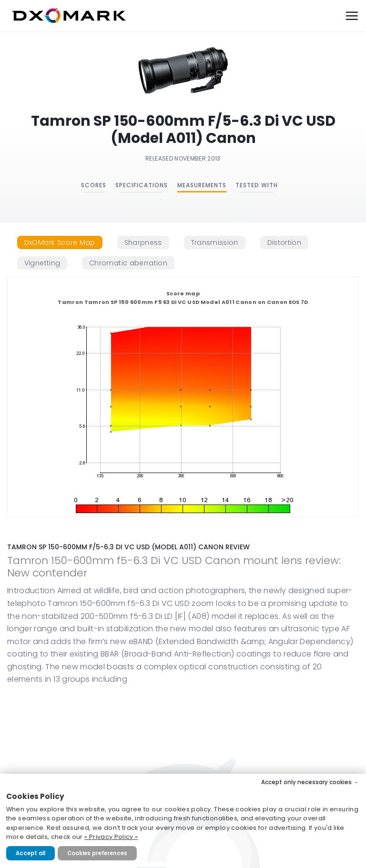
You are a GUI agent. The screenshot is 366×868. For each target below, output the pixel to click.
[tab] (60, 242)
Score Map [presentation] (60, 242)
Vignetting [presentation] (42, 263)
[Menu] (352, 16)
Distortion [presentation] (285, 242)
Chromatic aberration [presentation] (128, 263)
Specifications (142, 185)
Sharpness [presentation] (143, 242)
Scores (94, 185)
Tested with (257, 185)
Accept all (30, 853)
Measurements (202, 185)
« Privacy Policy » (111, 837)
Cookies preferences (97, 853)
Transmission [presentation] (215, 242)
